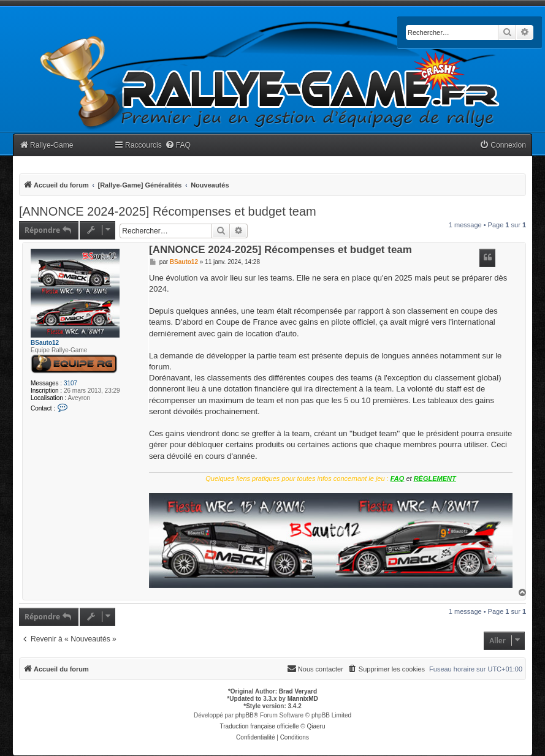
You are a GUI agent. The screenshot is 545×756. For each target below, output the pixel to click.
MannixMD (303, 699)
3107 (71, 383)
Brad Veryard (298, 691)
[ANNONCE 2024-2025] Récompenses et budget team (168, 211)
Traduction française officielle (260, 726)
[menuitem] (178, 146)
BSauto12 (45, 343)
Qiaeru (316, 726)
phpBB (245, 715)
